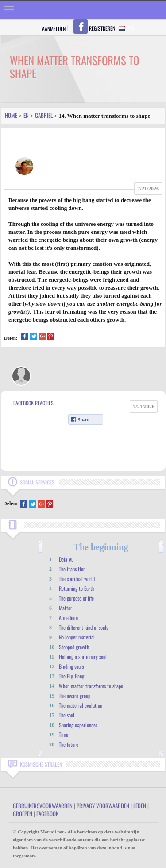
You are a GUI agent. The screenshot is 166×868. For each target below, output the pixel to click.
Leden (140, 806)
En (26, 115)
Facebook (47, 814)
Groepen (23, 814)
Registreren (102, 28)
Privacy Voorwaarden (103, 806)
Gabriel (44, 115)
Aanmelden (54, 29)
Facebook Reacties (33, 403)
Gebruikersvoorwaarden (43, 806)
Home (11, 115)
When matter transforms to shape (91, 686)
